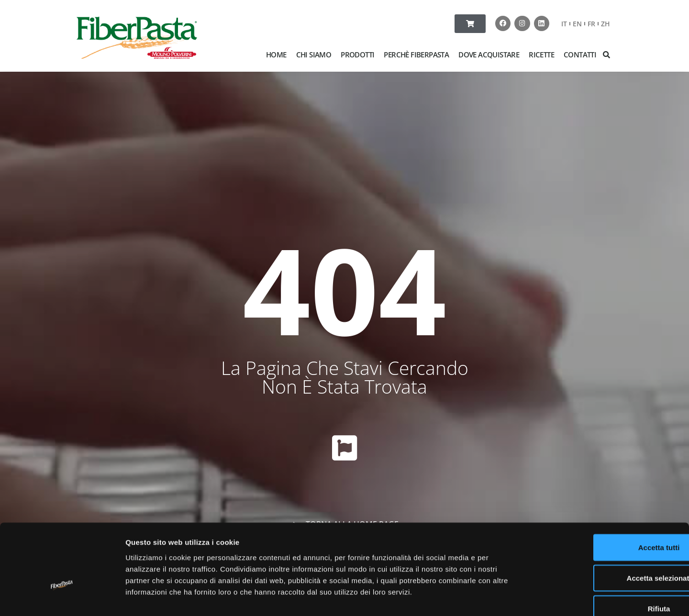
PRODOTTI (357, 55)
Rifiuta (609, 553)
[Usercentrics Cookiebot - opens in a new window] (62, 597)
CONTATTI (580, 55)
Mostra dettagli (503, 597)
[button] (607, 55)
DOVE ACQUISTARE (489, 55)
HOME (276, 55)
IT (564, 24)
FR (591, 24)
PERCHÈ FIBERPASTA (416, 55)
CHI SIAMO (314, 55)
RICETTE (541, 55)
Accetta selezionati (609, 522)
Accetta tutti (609, 492)
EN (577, 24)
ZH (606, 24)
